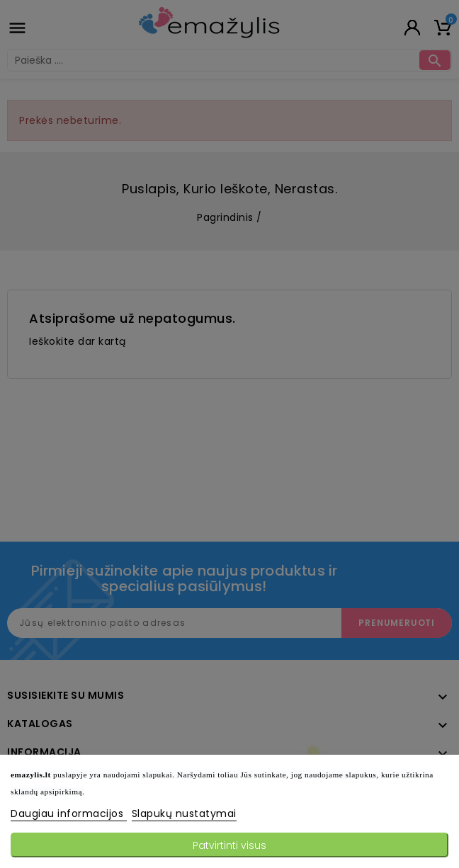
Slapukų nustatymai (184, 813)
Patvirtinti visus (229, 845)
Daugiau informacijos (69, 813)
